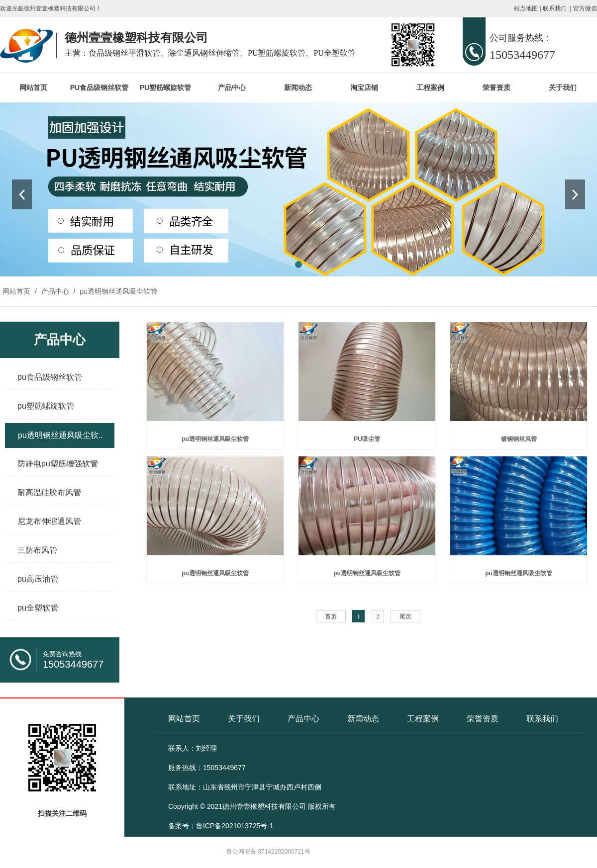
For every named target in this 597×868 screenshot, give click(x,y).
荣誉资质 (497, 87)
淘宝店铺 (364, 87)
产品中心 (232, 87)
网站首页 (33, 87)
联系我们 (555, 8)
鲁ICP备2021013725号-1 (235, 826)
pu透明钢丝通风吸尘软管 (117, 291)
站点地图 (526, 8)
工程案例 (430, 87)
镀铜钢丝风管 (519, 439)
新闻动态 (298, 87)
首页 (331, 616)
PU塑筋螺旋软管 (165, 87)
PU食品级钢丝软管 (99, 87)
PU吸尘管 (367, 439)
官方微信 (585, 8)
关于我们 (563, 87)
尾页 (405, 616)
